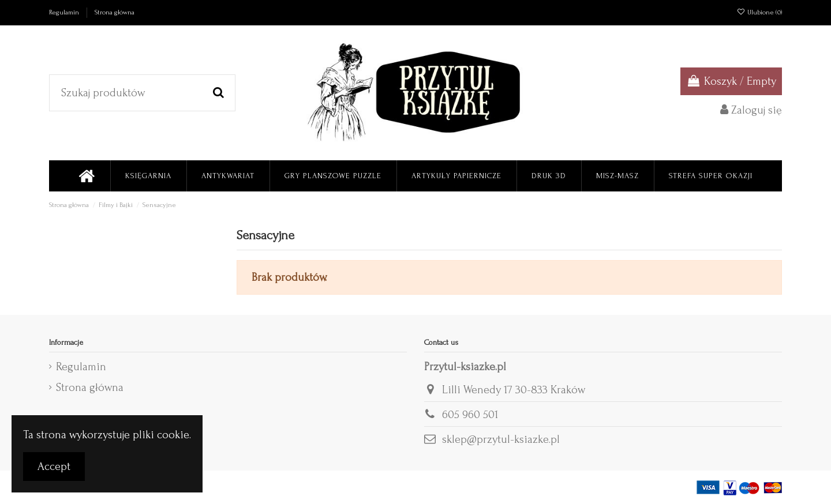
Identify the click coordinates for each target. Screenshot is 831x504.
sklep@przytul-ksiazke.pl (501, 439)
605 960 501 (470, 415)
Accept (54, 467)
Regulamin (65, 12)
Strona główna (115, 12)
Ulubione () (759, 12)
